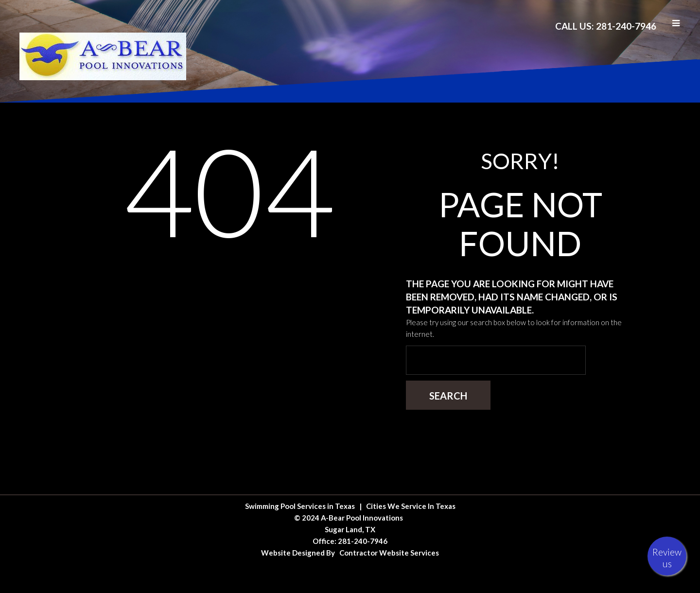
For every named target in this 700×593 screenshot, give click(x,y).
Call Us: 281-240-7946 (606, 26)
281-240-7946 (363, 541)
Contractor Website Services (389, 553)
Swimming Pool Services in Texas (300, 506)
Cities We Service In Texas (411, 506)
